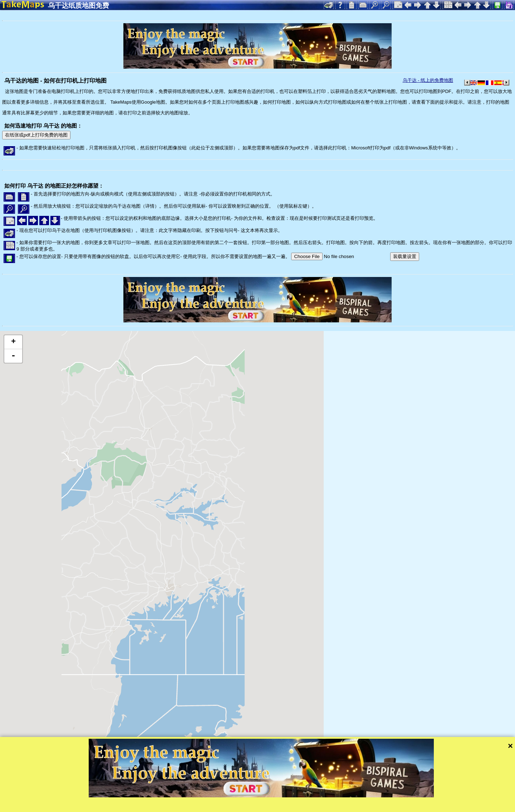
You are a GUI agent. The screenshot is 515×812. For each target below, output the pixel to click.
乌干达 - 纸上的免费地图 (428, 80)
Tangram (248, 796)
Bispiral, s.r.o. (74, 806)
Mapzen (311, 796)
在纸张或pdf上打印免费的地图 (36, 135)
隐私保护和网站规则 (154, 806)
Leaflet (224, 796)
